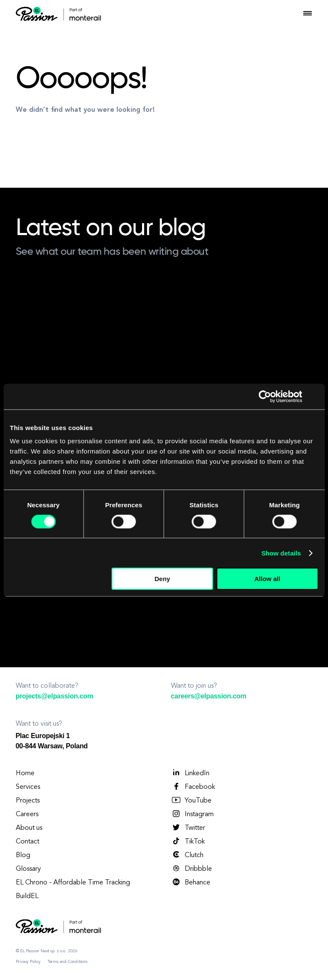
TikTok (188, 841)
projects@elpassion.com (55, 696)
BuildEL (27, 896)
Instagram (192, 814)
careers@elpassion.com (209, 696)
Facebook (193, 787)
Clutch (187, 855)
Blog (23, 855)
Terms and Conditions (68, 962)
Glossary (28, 869)
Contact (28, 842)
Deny (162, 579)
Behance (191, 882)
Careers (27, 814)
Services (28, 787)
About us (29, 828)
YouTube (191, 800)
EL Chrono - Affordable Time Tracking (73, 883)
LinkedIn (190, 773)
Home (25, 774)
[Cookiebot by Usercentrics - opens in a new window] (265, 396)
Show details (281, 553)
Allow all (267, 579)
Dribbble (192, 869)
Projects (28, 801)
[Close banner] (315, 396)
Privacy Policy (28, 962)
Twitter (188, 828)
